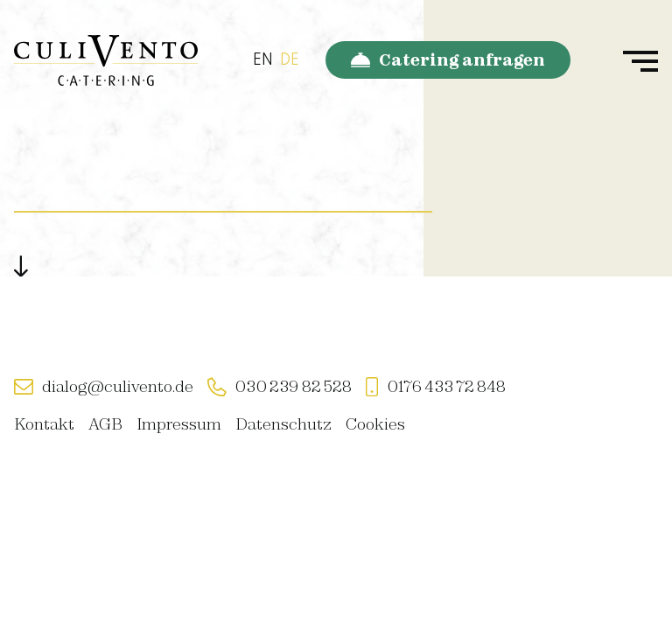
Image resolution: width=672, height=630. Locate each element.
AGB (105, 424)
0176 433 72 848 (446, 386)
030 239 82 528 (293, 386)
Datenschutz (283, 424)
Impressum (179, 424)
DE (290, 60)
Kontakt (44, 424)
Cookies (375, 424)
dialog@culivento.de (118, 386)
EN (263, 60)
